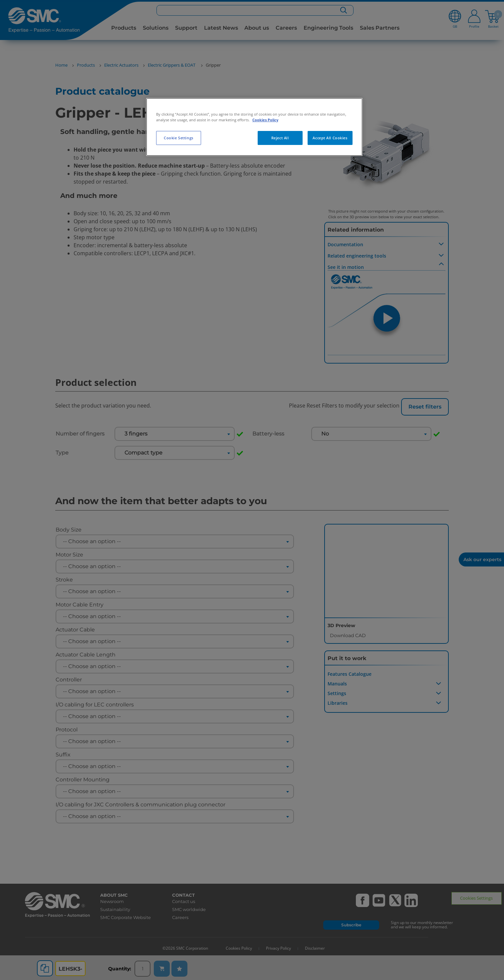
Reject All (280, 138)
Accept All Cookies (330, 138)
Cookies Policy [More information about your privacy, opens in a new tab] (265, 120)
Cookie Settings (179, 138)
